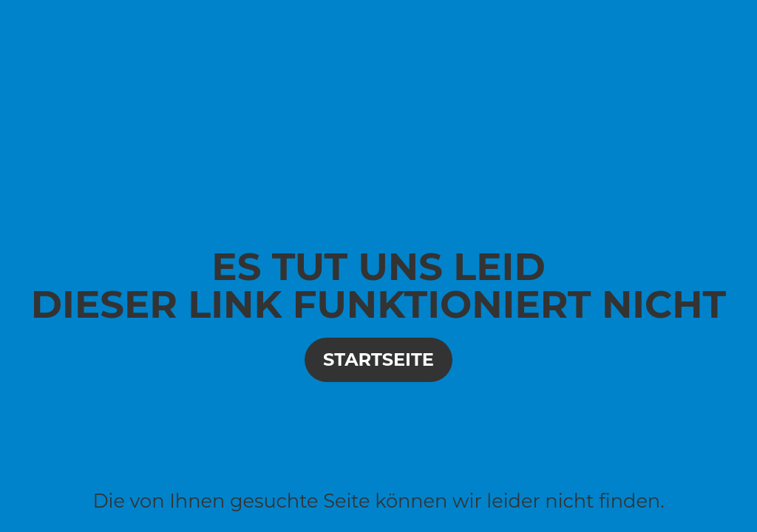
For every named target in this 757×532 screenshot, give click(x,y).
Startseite (378, 359)
